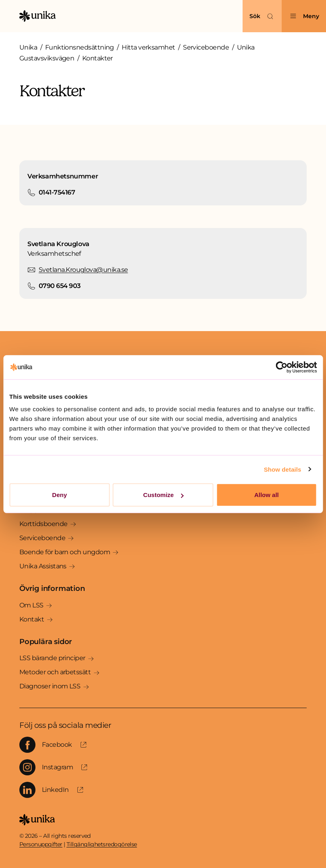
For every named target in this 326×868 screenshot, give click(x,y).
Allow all (267, 495)
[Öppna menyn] (304, 16)
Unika (28, 47)
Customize (163, 495)
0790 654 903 (60, 286)
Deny (59, 495)
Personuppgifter (41, 844)
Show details (283, 469)
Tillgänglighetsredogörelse (102, 844)
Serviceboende (206, 47)
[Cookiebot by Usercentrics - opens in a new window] (281, 367)
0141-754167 (57, 192)
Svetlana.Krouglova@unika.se (83, 270)
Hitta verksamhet (148, 47)
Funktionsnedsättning (80, 47)
